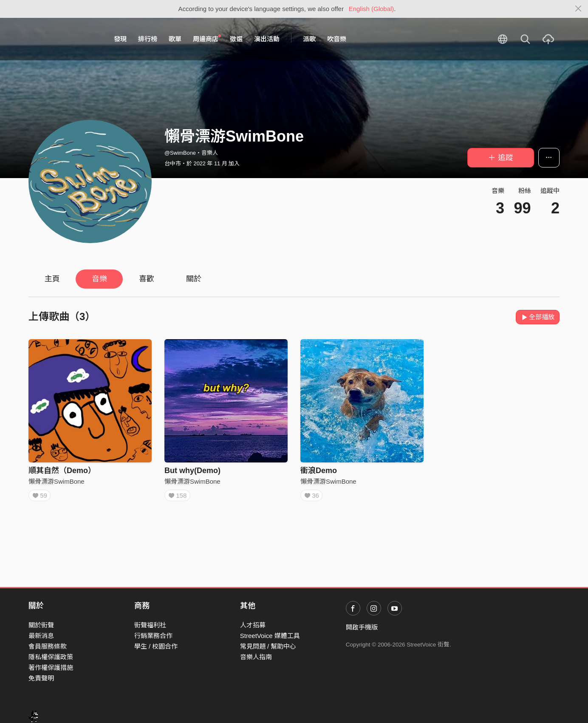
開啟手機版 (362, 627)
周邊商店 (207, 39)
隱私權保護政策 (51, 657)
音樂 (99, 279)
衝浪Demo (319, 471)
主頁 (52, 279)
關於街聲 (41, 625)
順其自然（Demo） (62, 471)
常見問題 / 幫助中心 (268, 646)
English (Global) (372, 9)
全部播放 (538, 317)
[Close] (578, 9)
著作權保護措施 (51, 668)
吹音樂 (337, 39)
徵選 (236, 39)
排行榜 (148, 39)
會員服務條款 (48, 646)
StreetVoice (64, 39)
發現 (120, 39)
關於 (194, 279)
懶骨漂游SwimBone (57, 481)
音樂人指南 (256, 657)
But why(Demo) (192, 471)
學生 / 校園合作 (156, 646)
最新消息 (41, 636)
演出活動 (267, 39)
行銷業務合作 (153, 636)
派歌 (309, 39)
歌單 (175, 39)
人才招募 (253, 625)
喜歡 (147, 279)
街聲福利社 (150, 625)
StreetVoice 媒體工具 (270, 636)
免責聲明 (41, 678)
